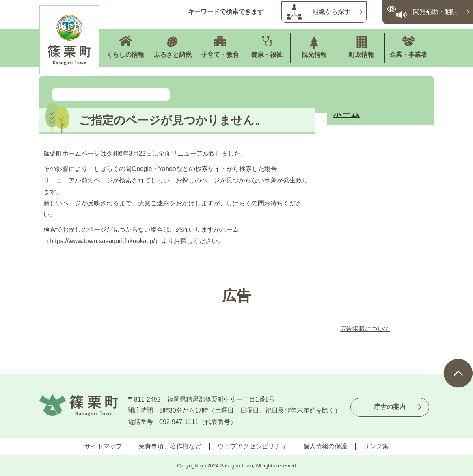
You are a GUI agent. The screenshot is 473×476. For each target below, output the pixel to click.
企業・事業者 (408, 55)
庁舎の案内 (390, 407)
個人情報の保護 (325, 446)
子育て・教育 (220, 55)
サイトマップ (103, 446)
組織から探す (331, 12)
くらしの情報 (125, 55)
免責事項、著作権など (170, 446)
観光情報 (314, 55)
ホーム (346, 114)
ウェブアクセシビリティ (252, 446)
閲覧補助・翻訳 (435, 12)
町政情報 (361, 55)
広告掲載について (365, 329)
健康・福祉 (267, 55)
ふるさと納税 (173, 55)
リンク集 (376, 446)
